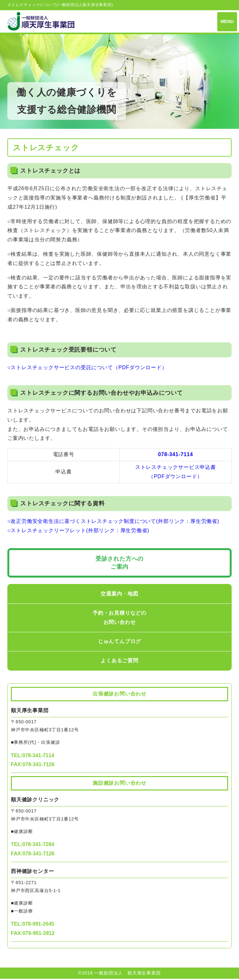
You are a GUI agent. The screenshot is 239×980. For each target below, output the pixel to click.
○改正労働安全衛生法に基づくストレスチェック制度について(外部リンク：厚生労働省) (113, 522)
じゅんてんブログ (119, 642)
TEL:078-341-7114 (33, 756)
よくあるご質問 (119, 661)
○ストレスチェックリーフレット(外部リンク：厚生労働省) (78, 532)
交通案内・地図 (119, 595)
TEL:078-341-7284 (33, 846)
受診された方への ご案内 (119, 564)
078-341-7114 (175, 456)
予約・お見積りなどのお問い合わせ (119, 619)
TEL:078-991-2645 (33, 925)
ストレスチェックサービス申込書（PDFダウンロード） (176, 473)
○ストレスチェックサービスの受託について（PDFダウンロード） (87, 369)
